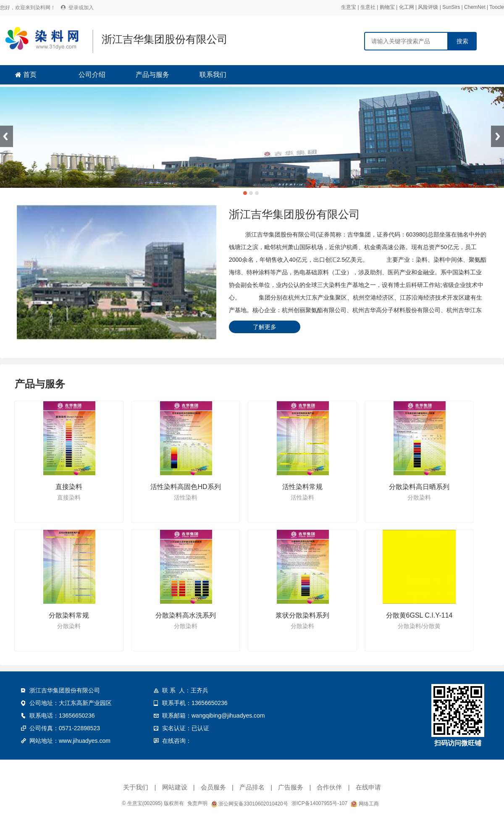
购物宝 (387, 7)
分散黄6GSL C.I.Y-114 (419, 615)
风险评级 (428, 7)
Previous (7, 136)
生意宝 (349, 7)
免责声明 (197, 803)
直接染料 (69, 487)
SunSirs (451, 7)
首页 (30, 75)
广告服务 (291, 787)
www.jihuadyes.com (85, 741)
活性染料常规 (302, 487)
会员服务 (213, 787)
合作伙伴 (329, 787)
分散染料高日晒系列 (419, 487)
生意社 (368, 7)
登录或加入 (81, 8)
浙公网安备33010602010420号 (249, 804)
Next (497, 136)
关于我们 (136, 787)
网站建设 (175, 787)
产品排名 (252, 787)
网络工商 (365, 804)
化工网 (407, 7)
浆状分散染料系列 (302, 615)
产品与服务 (152, 75)
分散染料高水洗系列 (186, 615)
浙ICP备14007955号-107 (319, 803)
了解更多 (265, 327)
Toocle (497, 7)
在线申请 (368, 787)
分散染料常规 (69, 615)
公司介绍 (92, 75)
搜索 (462, 41)
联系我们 (213, 75)
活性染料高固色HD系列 (185, 487)
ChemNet (475, 7)
